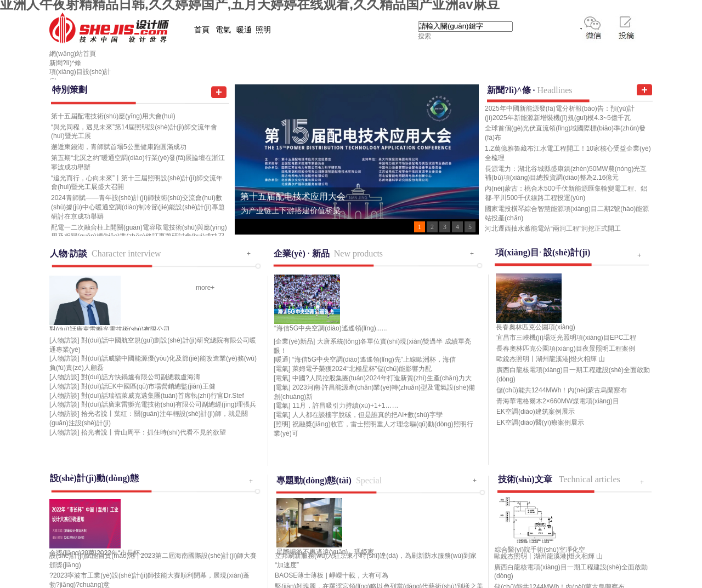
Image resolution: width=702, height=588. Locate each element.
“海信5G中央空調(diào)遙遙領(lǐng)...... (331, 328)
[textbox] (465, 27)
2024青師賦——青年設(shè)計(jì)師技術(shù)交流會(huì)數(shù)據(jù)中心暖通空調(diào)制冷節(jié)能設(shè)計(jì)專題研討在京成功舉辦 (138, 207)
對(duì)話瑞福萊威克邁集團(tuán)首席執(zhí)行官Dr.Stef (163, 396)
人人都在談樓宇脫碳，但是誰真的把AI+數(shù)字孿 (367, 415)
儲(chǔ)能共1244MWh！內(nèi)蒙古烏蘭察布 (562, 390)
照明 (263, 30)
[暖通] (282, 359)
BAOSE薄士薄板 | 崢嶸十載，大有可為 (332, 575)
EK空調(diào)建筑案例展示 (536, 412)
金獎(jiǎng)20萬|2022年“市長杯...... (100, 553)
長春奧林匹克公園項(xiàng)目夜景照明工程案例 (566, 349)
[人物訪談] (64, 340)
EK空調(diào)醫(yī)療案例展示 (540, 423)
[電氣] (282, 369)
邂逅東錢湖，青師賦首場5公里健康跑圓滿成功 (119, 147)
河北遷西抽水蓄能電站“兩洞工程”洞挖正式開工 (553, 229)
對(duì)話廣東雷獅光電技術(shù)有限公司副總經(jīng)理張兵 (169, 404)
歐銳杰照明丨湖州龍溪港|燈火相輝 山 (551, 359)
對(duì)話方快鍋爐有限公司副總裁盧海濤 (141, 377)
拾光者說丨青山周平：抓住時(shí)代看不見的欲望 (154, 432)
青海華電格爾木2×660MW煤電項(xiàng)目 (558, 401)
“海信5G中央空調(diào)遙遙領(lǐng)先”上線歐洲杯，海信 (374, 359)
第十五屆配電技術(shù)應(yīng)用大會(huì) (113, 116)
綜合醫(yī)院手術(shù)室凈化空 (540, 550)
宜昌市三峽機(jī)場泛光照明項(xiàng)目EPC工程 (566, 338)
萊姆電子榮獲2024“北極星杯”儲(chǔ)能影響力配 (362, 369)
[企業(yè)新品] (294, 341)
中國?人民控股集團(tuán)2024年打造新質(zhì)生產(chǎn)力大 (382, 378)
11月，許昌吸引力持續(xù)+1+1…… (345, 406)
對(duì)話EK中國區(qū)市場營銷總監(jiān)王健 (148, 386)
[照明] (282, 424)
